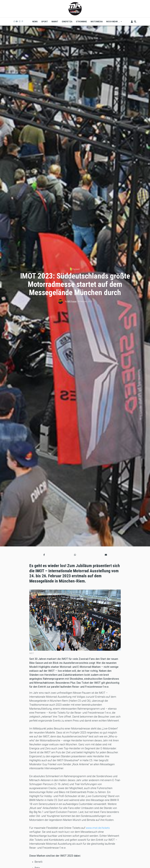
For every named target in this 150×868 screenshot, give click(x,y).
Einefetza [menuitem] (67, 22)
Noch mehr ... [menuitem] (113, 23)
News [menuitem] (35, 22)
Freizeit (76, 269)
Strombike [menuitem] (81, 22)
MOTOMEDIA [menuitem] (97, 22)
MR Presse (72, 301)
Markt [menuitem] (55, 22)
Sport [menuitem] (45, 22)
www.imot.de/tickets (98, 828)
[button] (44, 555)
